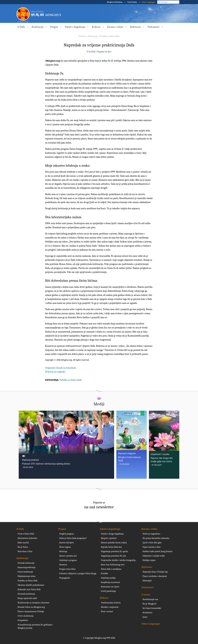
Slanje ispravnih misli (27, 598)
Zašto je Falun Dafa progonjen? (73, 538)
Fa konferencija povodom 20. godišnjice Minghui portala (35, 626)
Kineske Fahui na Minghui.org (31, 607)
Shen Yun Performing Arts (113, 565)
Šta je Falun (23, 547)
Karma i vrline (149, 529)
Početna (82, 36)
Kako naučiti (23, 543)
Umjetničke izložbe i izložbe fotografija (118, 560)
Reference (147, 567)
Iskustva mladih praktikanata (31, 585)
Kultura (104, 598)
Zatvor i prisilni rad (68, 556)
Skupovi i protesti (109, 538)
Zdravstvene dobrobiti (27, 538)
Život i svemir (107, 611)
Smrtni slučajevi (66, 543)
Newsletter (147, 613)
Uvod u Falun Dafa (26, 534)
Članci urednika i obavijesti (155, 576)
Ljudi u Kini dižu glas (152, 543)
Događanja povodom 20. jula (114, 556)
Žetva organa (65, 547)
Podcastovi (147, 587)
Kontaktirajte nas (150, 599)
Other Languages (149, 2)
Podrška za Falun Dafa (110, 36)
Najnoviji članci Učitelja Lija (155, 572)
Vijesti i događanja (110, 529)
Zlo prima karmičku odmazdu (156, 538)
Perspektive (23, 620)
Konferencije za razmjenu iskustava (33, 603)
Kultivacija (93, 36)
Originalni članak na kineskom (61, 368)
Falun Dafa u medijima (111, 569)
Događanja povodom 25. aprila (114, 551)
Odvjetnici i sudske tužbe (154, 556)
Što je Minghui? (150, 604)
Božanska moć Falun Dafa (29, 589)
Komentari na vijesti (110, 587)
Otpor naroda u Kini (152, 547)
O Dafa (20, 529)
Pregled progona (67, 534)
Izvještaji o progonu (68, 560)
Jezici (145, 617)
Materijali (147, 581)
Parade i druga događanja (112, 534)
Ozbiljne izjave (149, 560)
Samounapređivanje (27, 567)
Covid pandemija (108, 591)
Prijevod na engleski (55, 372)
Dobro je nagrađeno (151, 534)
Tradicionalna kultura (111, 603)
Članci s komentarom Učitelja (31, 611)
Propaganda (65, 578)
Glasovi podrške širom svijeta (114, 543)
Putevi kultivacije (25, 572)
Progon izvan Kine (67, 569)
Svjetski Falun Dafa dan (111, 547)
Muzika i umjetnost (110, 607)
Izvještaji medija (108, 578)
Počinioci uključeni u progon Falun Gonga (78, 573)
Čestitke (105, 573)
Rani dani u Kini (25, 551)
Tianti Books (132, 2)
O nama (146, 595)
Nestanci (63, 565)
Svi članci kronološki (152, 608)
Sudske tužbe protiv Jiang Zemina (158, 551)
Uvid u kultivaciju (26, 616)
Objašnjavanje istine (27, 576)
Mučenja (63, 551)
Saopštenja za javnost (110, 582)
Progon (62, 529)
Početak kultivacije (26, 563)
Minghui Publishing (115, 2)
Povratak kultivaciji (26, 594)
